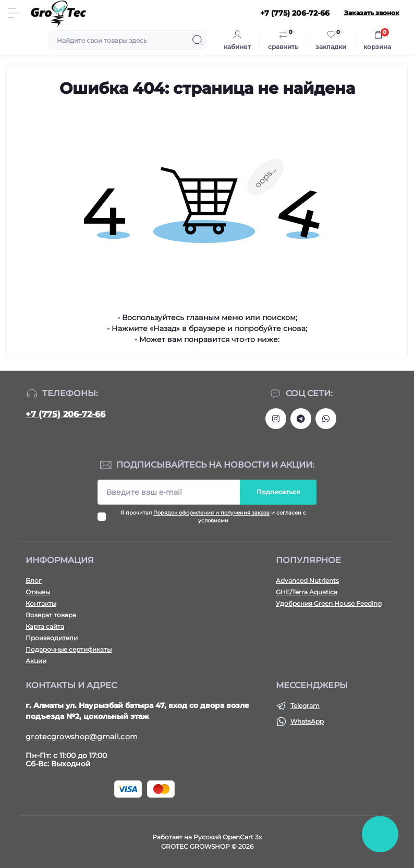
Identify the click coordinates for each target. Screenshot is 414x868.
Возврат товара (51, 615)
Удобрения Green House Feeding (329, 603)
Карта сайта (45, 626)
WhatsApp (307, 721)
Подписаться (278, 492)
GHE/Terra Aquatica (307, 592)
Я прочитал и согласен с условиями (213, 517)
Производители (52, 638)
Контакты (41, 603)
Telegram (305, 706)
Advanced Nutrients (307, 580)
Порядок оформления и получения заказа (211, 513)
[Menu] (14, 13)
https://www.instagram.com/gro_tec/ (276, 419)
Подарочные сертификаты (69, 649)
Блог (34, 580)
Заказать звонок (372, 13)
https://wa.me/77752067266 (326, 419)
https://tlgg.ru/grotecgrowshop (301, 419)
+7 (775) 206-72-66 (65, 414)
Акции (36, 661)
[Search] (198, 40)
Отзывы (38, 592)
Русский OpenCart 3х (228, 837)
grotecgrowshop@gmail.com (82, 737)
